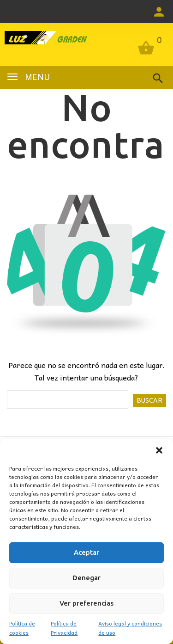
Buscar (149, 400)
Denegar (86, 578)
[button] (159, 450)
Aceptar (86, 552)
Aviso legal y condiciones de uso (130, 628)
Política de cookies (22, 628)
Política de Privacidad (64, 628)
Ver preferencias (86, 603)
